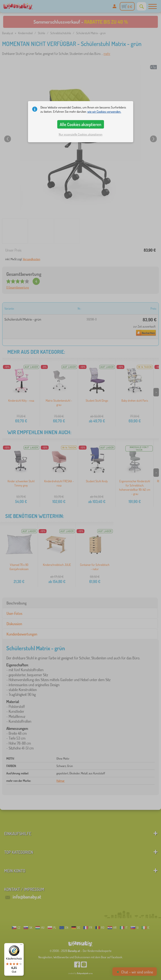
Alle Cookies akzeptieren (80, 124)
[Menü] (21, 946)
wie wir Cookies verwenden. (104, 112)
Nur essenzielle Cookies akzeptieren (81, 134)
